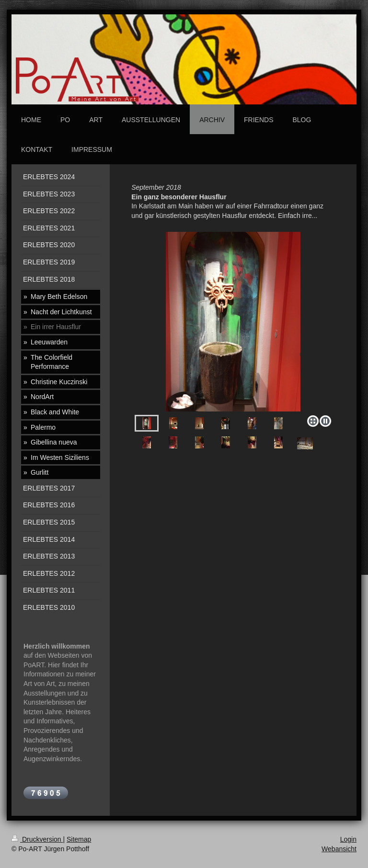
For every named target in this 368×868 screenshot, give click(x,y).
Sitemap (79, 839)
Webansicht (339, 849)
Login (348, 839)
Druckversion (37, 839)
